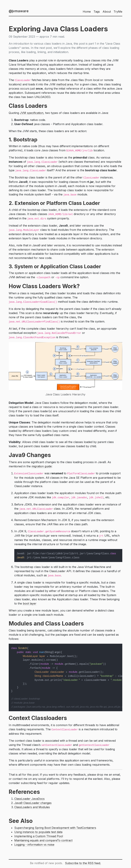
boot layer (30, 603)
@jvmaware (19, 11)
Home (87, 12)
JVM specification (32, 113)
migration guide (42, 466)
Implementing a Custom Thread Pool (39, 836)
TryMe (118, 12)
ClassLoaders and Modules (32, 807)
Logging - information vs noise (34, 845)
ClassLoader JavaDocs (29, 799)
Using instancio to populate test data (38, 832)
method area (65, 84)
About (107, 12)
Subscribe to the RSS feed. (83, 863)
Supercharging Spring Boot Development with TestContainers (55, 828)
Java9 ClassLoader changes (33, 803)
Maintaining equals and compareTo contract (43, 840)
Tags (97, 12)
